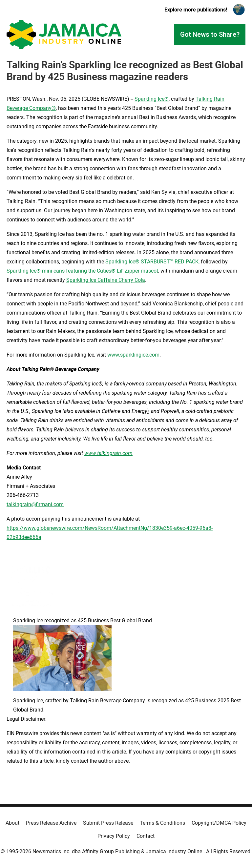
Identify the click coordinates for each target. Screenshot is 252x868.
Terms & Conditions (162, 823)
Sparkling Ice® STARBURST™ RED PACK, (152, 262)
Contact (146, 836)
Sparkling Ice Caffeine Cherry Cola (106, 280)
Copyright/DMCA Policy (219, 823)
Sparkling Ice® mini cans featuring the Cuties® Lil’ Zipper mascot (82, 271)
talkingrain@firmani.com (35, 504)
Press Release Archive (51, 823)
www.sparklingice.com (133, 355)
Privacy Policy (114, 836)
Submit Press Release (108, 823)
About (12, 823)
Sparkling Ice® (152, 99)
